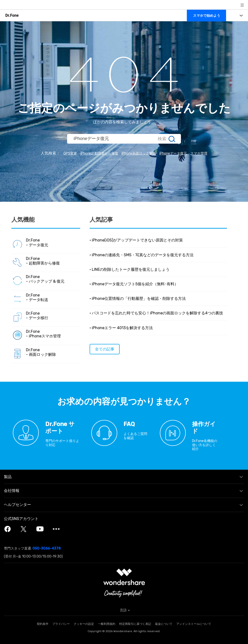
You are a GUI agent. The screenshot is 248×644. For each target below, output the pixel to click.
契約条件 (43, 624)
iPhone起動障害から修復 (94, 153)
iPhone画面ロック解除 (139, 153)
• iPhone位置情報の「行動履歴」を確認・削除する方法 (138, 299)
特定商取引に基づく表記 (135, 624)
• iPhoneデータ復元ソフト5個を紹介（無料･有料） (134, 284)
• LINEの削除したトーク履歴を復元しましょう (130, 269)
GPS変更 (61, 153)
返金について (164, 624)
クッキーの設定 (84, 624)
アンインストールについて (194, 624)
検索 (162, 139)
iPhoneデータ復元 (178, 153)
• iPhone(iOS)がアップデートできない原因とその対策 (136, 240)
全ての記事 (105, 349)
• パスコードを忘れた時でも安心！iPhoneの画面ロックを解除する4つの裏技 (156, 313)
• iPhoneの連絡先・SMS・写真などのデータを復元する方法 (142, 255)
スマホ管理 (208, 153)
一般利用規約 (107, 624)
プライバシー (61, 624)
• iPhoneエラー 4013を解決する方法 (121, 328)
